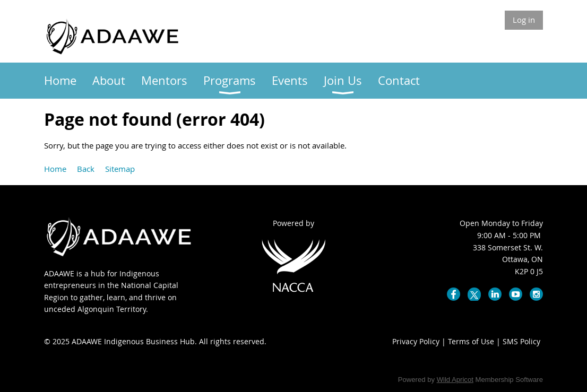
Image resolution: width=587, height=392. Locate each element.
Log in (524, 20)
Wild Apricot (455, 380)
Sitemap (120, 169)
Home (55, 169)
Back (86, 169)
